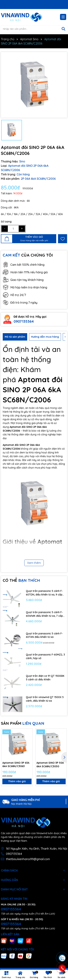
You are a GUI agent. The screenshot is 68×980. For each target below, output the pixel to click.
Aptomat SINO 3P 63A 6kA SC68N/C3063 (16, 765)
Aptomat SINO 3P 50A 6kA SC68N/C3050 (50, 765)
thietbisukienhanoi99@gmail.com (28, 859)
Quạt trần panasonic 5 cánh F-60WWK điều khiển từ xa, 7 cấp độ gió (44, 614)
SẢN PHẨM (23, 723)
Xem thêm (34, 563)
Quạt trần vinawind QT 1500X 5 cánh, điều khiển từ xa (45, 699)
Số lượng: (6, 222)
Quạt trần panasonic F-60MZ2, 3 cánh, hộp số (45, 656)
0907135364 (24, 321)
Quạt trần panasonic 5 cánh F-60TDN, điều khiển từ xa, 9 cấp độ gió (44, 593)
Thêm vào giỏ (17, 781)
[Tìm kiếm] (63, 29)
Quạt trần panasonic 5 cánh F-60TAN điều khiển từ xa (44, 635)
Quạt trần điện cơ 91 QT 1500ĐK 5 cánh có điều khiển (45, 678)
